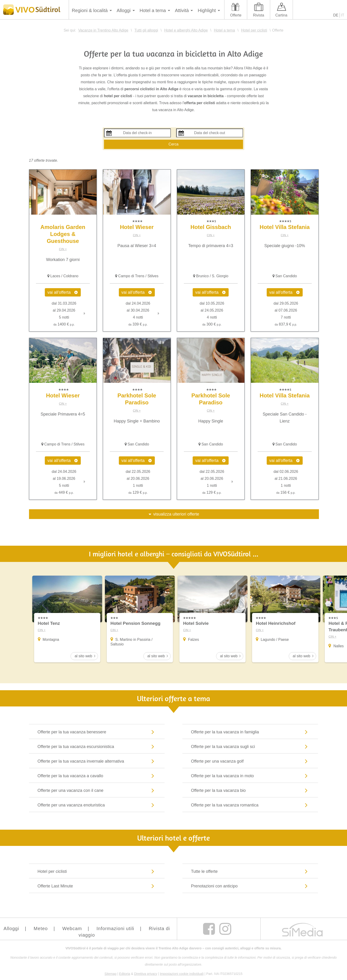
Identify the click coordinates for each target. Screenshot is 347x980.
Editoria (125, 974)
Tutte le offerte (250, 872)
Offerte (236, 15)
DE (336, 15)
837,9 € (286, 324)
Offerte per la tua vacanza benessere (97, 732)
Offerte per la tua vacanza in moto (250, 776)
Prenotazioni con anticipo (250, 886)
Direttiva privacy (146, 974)
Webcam (72, 929)
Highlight (207, 10)
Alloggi (124, 10)
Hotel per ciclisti (97, 872)
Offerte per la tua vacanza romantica (250, 805)
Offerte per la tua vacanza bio (250, 791)
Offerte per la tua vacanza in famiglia (250, 732)
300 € (212, 324)
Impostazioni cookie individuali (182, 974)
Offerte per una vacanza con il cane (97, 791)
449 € (64, 492)
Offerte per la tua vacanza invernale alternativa (97, 761)
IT (343, 15)
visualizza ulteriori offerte (176, 514)
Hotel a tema (153, 10)
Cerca (173, 144)
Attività (182, 10)
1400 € (64, 324)
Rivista (259, 15)
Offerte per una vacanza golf (250, 761)
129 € (138, 492)
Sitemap (110, 974)
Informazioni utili (115, 929)
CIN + (63, 249)
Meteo (41, 929)
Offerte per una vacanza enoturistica (97, 805)
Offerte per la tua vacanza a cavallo (97, 776)
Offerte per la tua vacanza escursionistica (97, 747)
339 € (138, 324)
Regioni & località (90, 10)
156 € (286, 492)
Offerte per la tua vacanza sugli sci (250, 747)
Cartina (281, 15)
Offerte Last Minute (97, 886)
